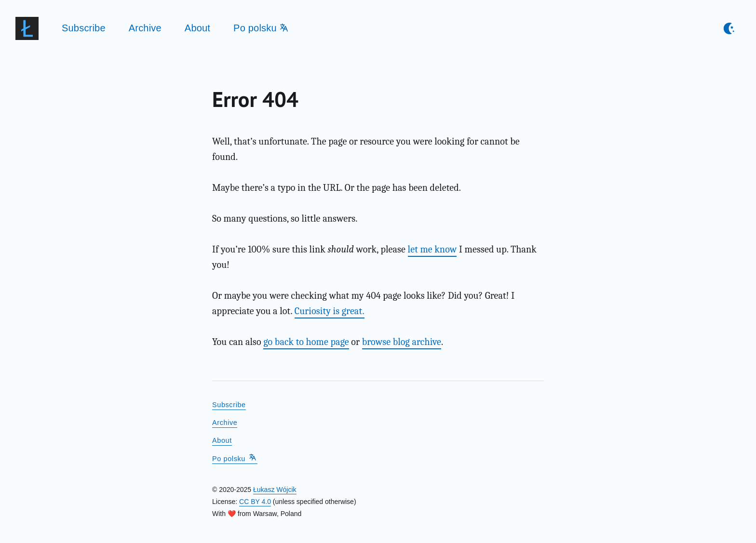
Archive (145, 28)
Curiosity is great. (330, 311)
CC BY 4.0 (255, 502)
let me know (432, 249)
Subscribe (84, 28)
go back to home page (306, 342)
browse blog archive (402, 342)
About (197, 28)
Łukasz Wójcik (275, 490)
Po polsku (261, 28)
